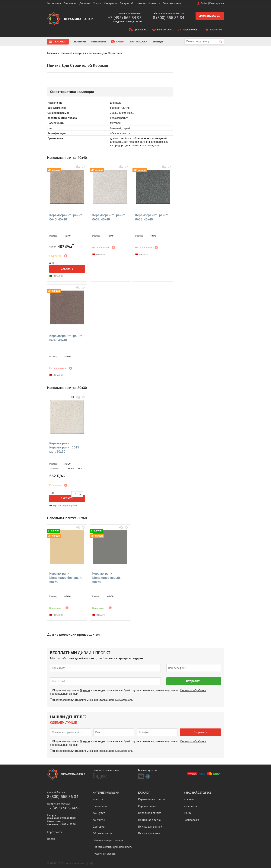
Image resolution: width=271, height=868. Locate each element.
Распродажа (139, 42)
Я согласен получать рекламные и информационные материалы (93, 700)
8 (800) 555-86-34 (168, 18)
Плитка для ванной (150, 827)
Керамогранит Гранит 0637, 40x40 (108, 217)
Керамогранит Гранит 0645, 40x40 (66, 217)
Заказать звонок (210, 16)
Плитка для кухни (149, 833)
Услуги (97, 3)
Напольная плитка (150, 813)
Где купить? (126, 3)
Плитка (64, 53)
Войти (204, 3)
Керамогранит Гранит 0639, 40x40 (66, 338)
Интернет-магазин (106, 793)
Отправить (194, 681)
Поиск (51, 839)
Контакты (154, 3)
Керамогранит (147, 806)
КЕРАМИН (56, 276)
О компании (54, 3)
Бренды (158, 42)
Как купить (110, 3)
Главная (52, 53)
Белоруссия (79, 53)
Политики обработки (193, 690)
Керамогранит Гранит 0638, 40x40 (151, 217)
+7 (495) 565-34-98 (125, 18)
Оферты (85, 690)
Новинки (80, 42)
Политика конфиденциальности (112, 847)
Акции (120, 42)
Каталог (60, 42)
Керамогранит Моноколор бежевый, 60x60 (66, 578)
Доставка (85, 3)
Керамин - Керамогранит (63, 506)
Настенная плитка (149, 820)
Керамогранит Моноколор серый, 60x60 (106, 578)
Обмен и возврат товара (108, 840)
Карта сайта (54, 832)
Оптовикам (70, 3)
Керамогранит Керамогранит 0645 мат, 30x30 (64, 447)
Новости (141, 3)
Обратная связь (172, 3)
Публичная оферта (104, 854)
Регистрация (217, 3)
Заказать (67, 269)
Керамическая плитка (152, 799)
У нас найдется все (198, 793)
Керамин (94, 53)
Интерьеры (99, 42)
